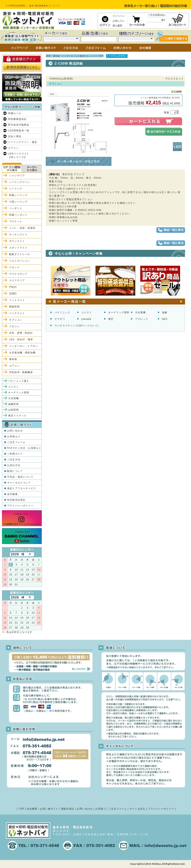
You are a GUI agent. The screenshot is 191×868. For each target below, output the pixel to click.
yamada (86, 319)
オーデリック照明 (119, 312)
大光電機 (140, 312)
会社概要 (12, 494)
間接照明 (14, 307)
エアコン (13, 148)
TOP (21, 809)
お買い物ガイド (49, 809)
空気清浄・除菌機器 (21, 372)
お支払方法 (14, 465)
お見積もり (14, 436)
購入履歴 (117, 26)
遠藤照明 (13, 404)
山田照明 (13, 410)
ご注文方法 (14, 460)
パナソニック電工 (19, 381)
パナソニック (62, 312)
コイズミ (87, 312)
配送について (15, 471)
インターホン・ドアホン (24, 346)
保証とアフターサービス (22, 488)
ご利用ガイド (15, 454)
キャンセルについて (19, 483)
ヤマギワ (60, 319)
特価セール (15, 113)
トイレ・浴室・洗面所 (22, 228)
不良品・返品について (20, 477)
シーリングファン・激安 (23, 142)
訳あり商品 (15, 136)
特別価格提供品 (17, 119)
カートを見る (137, 809)
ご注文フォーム (16, 442)
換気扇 (13, 359)
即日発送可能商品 (19, 125)
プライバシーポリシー (20, 506)
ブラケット (16, 221)
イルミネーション (20, 261)
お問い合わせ (15, 431)
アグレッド (142, 319)
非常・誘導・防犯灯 (21, 333)
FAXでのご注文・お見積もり (24, 448)
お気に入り (119, 21)
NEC (165, 319)
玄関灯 (13, 294)
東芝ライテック (17, 416)
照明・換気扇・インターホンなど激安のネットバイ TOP (75, 56)
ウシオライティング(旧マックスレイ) (77, 326)
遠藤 (165, 312)
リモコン (14, 326)
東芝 (111, 319)
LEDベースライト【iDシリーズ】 (19, 155)
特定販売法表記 (16, 500)
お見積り (101, 809)
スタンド (14, 267)
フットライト (17, 300)
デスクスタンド (18, 274)
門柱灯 (13, 287)
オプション (16, 320)
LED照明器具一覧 (19, 131)
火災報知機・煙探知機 (22, 353)
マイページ (119, 16)
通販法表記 (68, 809)
